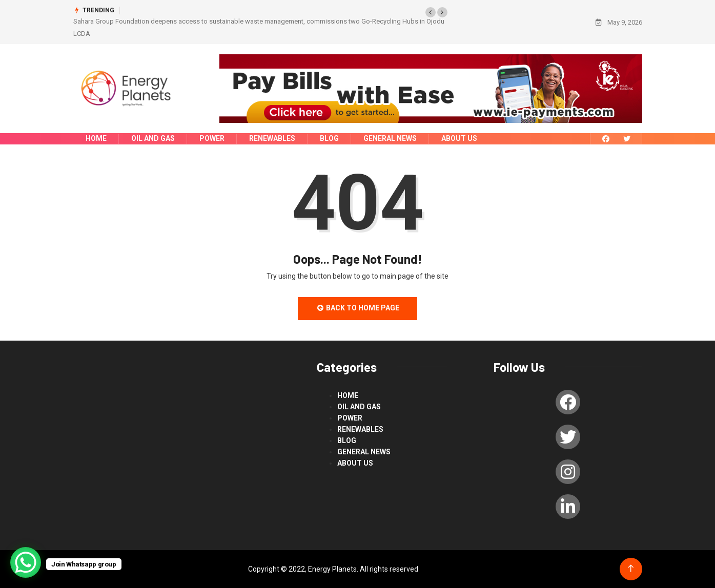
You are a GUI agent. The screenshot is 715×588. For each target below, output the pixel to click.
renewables (272, 138)
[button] (431, 12)
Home (96, 138)
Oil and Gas (153, 138)
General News (390, 138)
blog (329, 138)
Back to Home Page (358, 308)
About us (459, 138)
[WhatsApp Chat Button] (26, 562)
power (212, 138)
